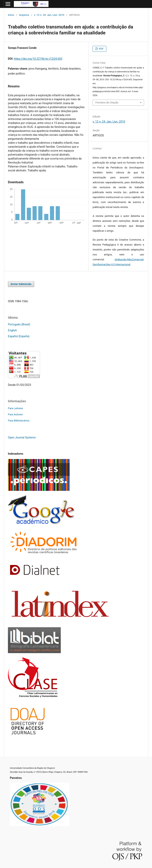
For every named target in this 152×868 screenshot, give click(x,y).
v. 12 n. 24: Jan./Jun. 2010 (49, 15)
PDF (101, 49)
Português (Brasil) (19, 324)
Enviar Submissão (21, 284)
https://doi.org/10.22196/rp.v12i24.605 (38, 59)
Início (11, 15)
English (12, 330)
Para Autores (15, 414)
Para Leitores (15, 408)
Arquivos (24, 15)
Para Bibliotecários (19, 421)
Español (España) (19, 336)
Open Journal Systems (22, 437)
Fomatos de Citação (107, 102)
